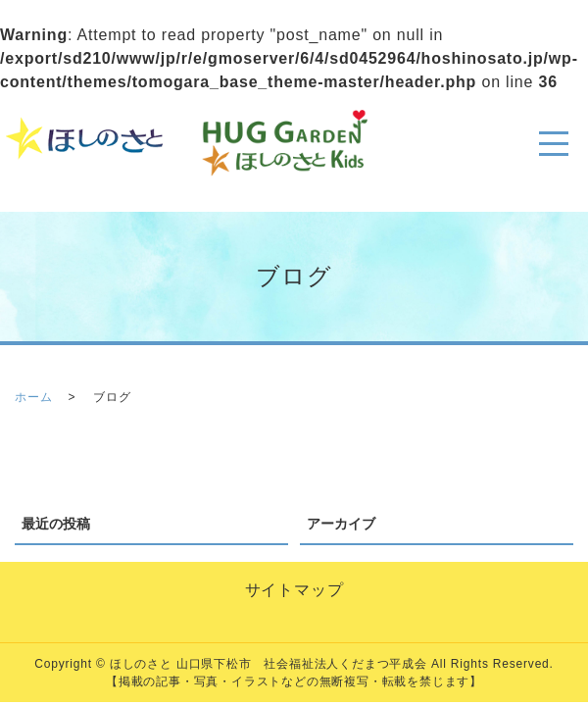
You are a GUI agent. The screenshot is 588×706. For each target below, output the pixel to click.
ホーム (33, 397)
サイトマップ (294, 590)
